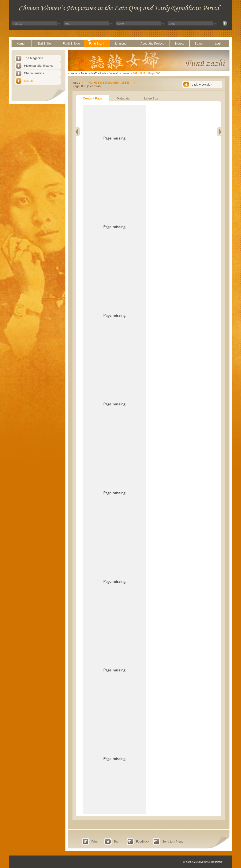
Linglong (121, 43)
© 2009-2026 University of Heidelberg (203, 862)
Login (219, 43)
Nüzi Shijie (44, 43)
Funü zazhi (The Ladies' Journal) (100, 73)
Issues (28, 81)
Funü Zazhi (96, 43)
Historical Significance (39, 66)
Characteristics (34, 73)
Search (199, 43)
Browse (179, 43)
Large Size (151, 98)
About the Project (152, 43)
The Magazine (34, 58)
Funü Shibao (71, 43)
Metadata (123, 98)
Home (20, 43)
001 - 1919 (139, 73)
